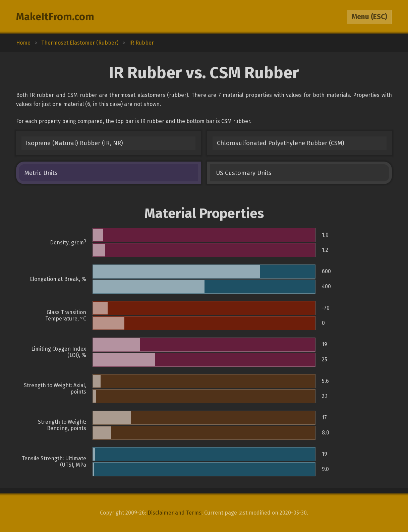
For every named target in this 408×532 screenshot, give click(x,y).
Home (23, 43)
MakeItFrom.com (55, 17)
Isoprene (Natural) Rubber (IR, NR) (74, 143)
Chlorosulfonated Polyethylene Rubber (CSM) (281, 143)
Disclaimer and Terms (174, 513)
